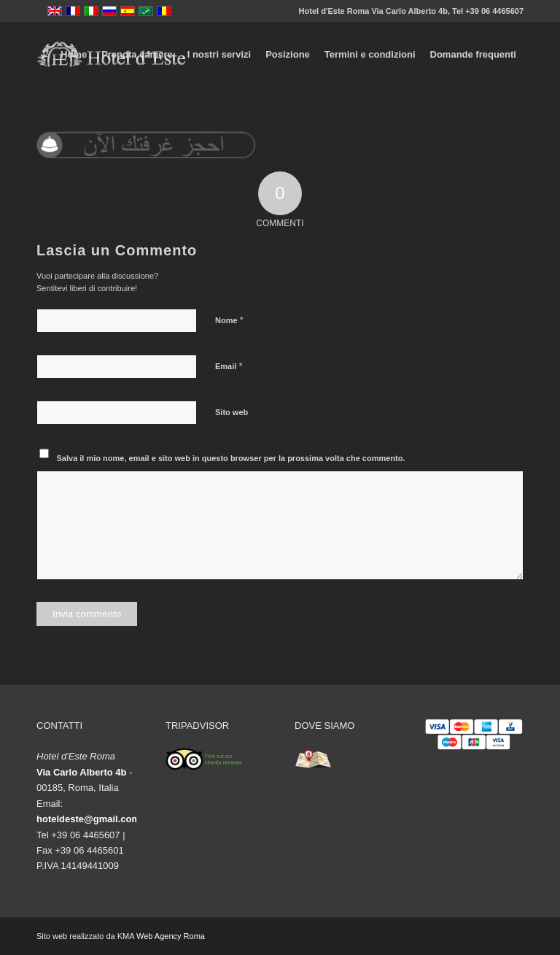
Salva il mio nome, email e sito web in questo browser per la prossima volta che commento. (231, 458)
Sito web (232, 412)
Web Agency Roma (171, 936)
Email (229, 366)
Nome (229, 320)
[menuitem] (74, 55)
